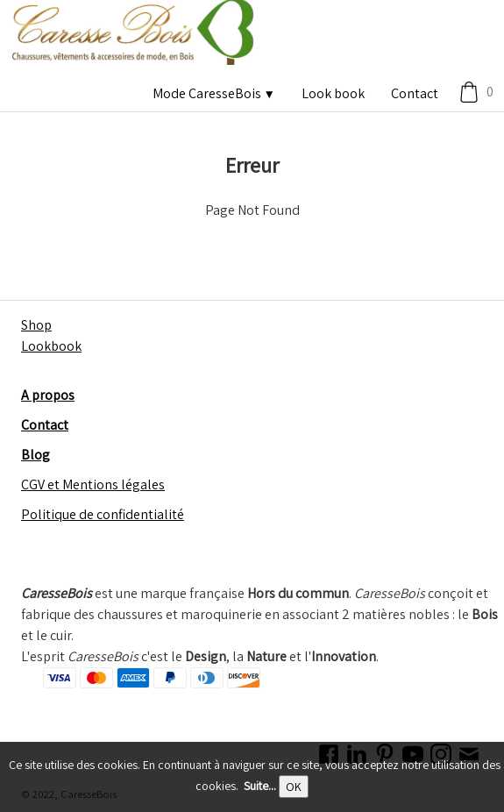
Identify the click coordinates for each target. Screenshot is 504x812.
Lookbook (51, 346)
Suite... (260, 786)
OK (294, 787)
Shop (36, 325)
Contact (415, 93)
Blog (35, 455)
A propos (48, 395)
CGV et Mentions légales (93, 484)
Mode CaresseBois (214, 93)
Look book (333, 93)
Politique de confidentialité (103, 514)
